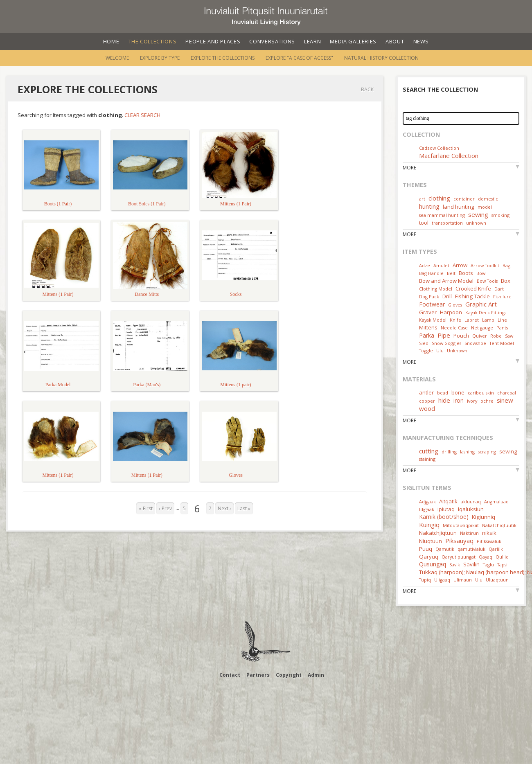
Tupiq (425, 580)
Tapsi (502, 565)
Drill (447, 296)
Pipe (444, 335)
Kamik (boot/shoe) (444, 517)
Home (111, 41)
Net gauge (482, 328)
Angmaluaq (496, 501)
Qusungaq (433, 564)
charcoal (507, 393)
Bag (506, 265)
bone (458, 392)
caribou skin (481, 393)
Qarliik (496, 549)
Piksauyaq (459, 541)
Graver (428, 312)
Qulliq (502, 557)
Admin (316, 675)
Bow (481, 273)
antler (426, 392)
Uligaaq (442, 580)
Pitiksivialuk (489, 541)
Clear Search (142, 115)
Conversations (272, 41)
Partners (258, 675)
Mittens (428, 327)
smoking (500, 215)
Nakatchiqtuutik (499, 525)
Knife (455, 320)
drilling (449, 452)
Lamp (488, 320)
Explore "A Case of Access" (299, 58)
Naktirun (469, 533)
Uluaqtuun (497, 580)
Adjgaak (427, 501)
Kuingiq (429, 525)
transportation (447, 223)
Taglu (488, 565)
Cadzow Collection (439, 148)
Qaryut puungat (459, 557)
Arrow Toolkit (485, 265)
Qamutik (445, 549)
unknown (476, 223)
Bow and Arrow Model (446, 281)
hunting (429, 206)
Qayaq (486, 557)
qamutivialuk (471, 549)
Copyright (289, 675)
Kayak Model (433, 320)
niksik (489, 533)
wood (427, 408)
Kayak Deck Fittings (486, 312)
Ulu (440, 350)
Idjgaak (427, 509)
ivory (472, 401)
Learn (312, 41)
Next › (224, 508)
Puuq (426, 549)
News (421, 41)
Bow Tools (487, 281)
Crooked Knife (473, 288)
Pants (502, 328)
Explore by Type (160, 58)
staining (427, 459)
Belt (451, 273)
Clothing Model (436, 289)
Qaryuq (429, 557)
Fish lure (502, 296)
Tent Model (502, 343)
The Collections (153, 41)
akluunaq (471, 501)
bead (443, 393)
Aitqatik (448, 501)
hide (444, 400)
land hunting (459, 207)
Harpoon (451, 312)
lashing (467, 452)
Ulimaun (463, 580)
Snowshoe (475, 343)
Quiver (480, 336)
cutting (429, 451)
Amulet (441, 265)
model (485, 207)
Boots (466, 273)
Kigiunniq (484, 517)
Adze (425, 265)
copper (427, 401)
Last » (244, 508)
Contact (230, 675)
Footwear (432, 304)
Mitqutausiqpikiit (461, 525)
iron (459, 400)
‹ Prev (165, 508)
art (422, 199)
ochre (487, 401)
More (409, 168)
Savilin (471, 564)
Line (502, 320)
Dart (499, 289)
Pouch (461, 336)
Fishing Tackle (472, 296)
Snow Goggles (446, 343)
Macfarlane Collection (449, 156)
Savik (455, 565)
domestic (488, 199)
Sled (424, 343)
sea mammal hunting (442, 215)
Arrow (460, 265)
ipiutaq (446, 509)
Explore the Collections (223, 58)
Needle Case (454, 328)
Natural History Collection (381, 58)
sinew (505, 400)
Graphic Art (481, 304)
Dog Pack (430, 296)
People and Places (213, 41)
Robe (496, 336)
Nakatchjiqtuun (438, 533)
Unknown (457, 350)
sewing (478, 214)
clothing (439, 198)
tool (424, 223)
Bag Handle (431, 273)
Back (367, 89)
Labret (472, 320)
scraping (487, 452)
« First (146, 508)
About (395, 41)
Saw (509, 336)
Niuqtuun (431, 541)
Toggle (426, 350)
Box (506, 281)
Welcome (117, 58)
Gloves (455, 305)
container (464, 199)
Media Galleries (353, 41)
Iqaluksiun (471, 509)
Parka (427, 335)
